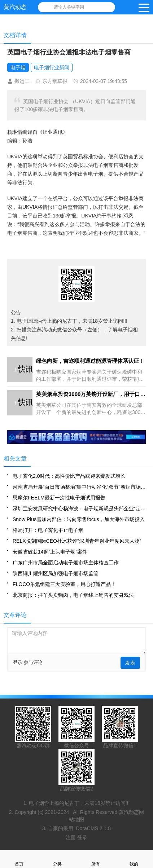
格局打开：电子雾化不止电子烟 (48, 530)
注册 (71, 837)
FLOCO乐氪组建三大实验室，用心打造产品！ (64, 584)
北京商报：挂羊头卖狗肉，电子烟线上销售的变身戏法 (73, 595)
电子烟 (18, 67)
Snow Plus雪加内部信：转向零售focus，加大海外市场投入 (79, 519)
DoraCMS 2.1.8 (93, 828)
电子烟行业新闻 (52, 67)
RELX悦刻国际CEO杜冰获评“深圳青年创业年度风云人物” (77, 541)
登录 (18, 662)
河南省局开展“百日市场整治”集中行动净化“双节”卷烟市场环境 (79, 487)
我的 (134, 859)
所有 (96, 859)
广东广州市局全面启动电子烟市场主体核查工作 (66, 563)
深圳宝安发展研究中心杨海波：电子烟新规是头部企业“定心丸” (79, 508)
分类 (57, 859)
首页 (19, 859)
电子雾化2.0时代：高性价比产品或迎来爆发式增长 (69, 476)
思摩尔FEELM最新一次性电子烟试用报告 (59, 498)
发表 (130, 663)
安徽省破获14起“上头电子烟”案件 (50, 552)
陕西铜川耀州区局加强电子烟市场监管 (56, 573)
